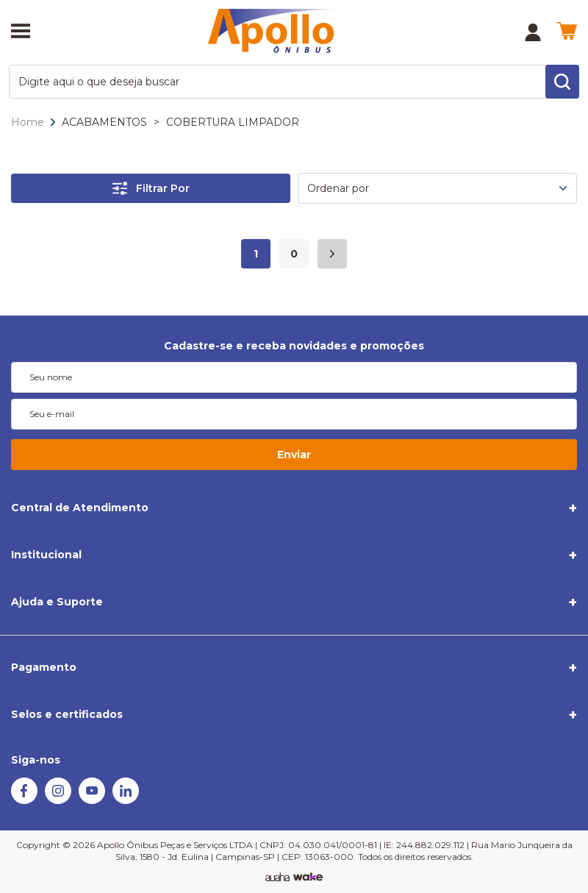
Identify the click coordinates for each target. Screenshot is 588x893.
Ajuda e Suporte (57, 602)
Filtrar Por (151, 188)
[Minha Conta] (533, 32)
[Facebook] (24, 800)
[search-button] (562, 82)
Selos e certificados (67, 714)
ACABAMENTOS (104, 122)
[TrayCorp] (308, 878)
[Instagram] (58, 800)
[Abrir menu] (21, 32)
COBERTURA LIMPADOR (233, 122)
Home (28, 122)
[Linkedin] (126, 800)
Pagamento (44, 667)
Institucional (46, 555)
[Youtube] (92, 800)
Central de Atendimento (80, 508)
